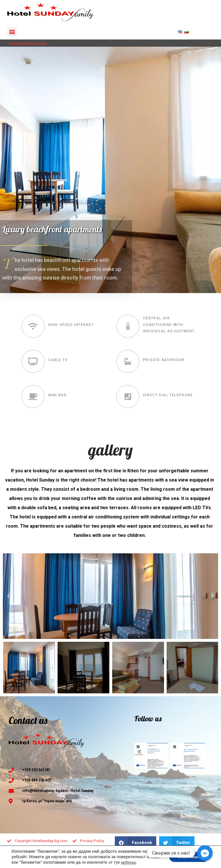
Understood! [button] (189, 857)
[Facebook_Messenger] (205, 853)
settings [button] (128, 862)
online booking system (28, 43)
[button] (12, 32)
